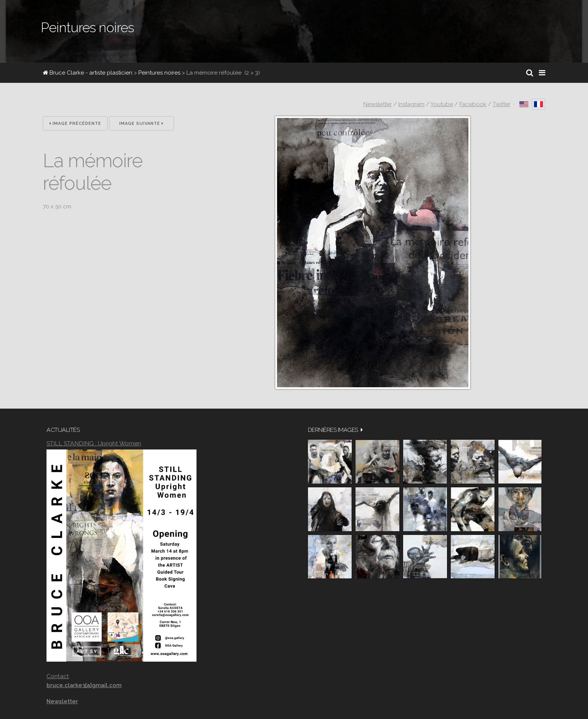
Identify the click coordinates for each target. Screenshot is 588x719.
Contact (58, 676)
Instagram (411, 104)
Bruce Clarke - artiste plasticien (88, 73)
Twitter (502, 104)
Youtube (442, 104)
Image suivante (141, 124)
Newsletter (378, 104)
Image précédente (75, 124)
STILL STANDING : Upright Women (94, 443)
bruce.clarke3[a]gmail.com (84, 685)
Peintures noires (159, 73)
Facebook (473, 104)
